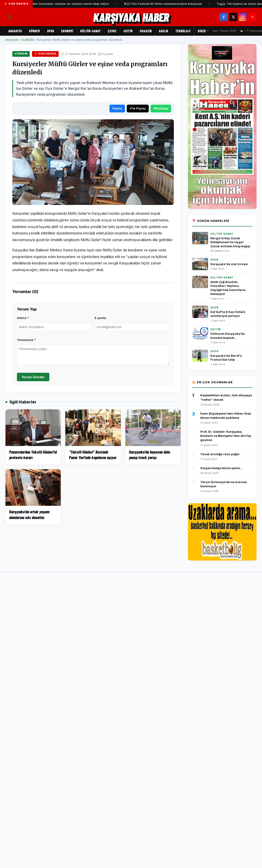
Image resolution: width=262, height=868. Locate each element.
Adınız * (23, 318)
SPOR (51, 31)
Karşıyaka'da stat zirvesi (229, 264)
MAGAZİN (146, 31)
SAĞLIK (164, 31)
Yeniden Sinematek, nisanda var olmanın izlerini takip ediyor (75, 4)
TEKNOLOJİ (183, 31)
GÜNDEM (34, 31)
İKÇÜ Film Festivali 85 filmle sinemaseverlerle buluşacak (170, 4)
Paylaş (117, 108)
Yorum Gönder (33, 377)
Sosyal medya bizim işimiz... (222, 468)
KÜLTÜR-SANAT (90, 31)
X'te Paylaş (138, 108)
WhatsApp (161, 108)
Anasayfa (15, 31)
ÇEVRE (112, 31)
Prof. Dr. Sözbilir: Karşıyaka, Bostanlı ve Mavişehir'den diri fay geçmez (226, 436)
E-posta (100, 318)
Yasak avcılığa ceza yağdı (220, 454)
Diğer (203, 31)
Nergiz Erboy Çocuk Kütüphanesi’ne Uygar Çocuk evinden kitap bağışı (230, 242)
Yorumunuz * (26, 340)
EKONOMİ (67, 31)
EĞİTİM (128, 31)
